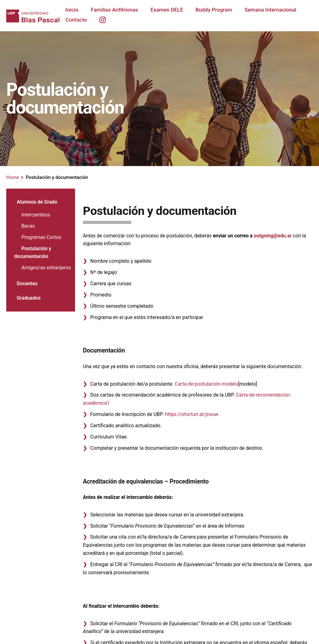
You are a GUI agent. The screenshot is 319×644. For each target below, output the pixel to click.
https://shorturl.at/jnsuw (192, 414)
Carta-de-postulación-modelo (206, 384)
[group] (89, 14)
